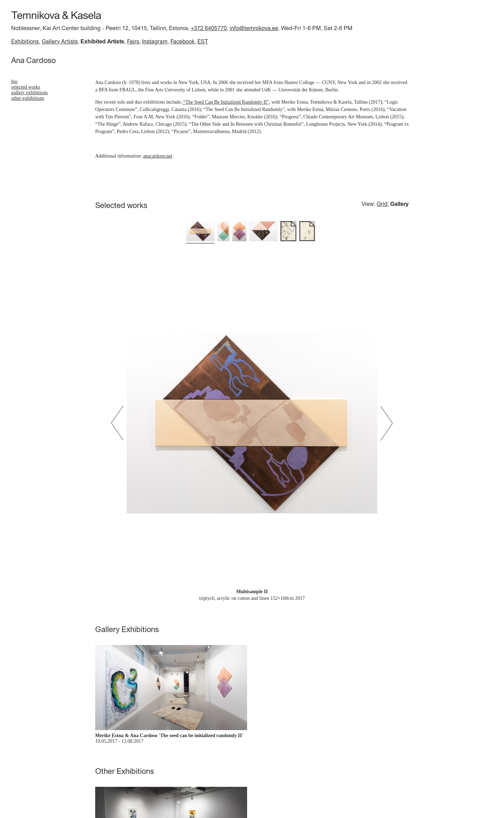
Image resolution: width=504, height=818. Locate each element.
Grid (382, 204)
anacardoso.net (158, 156)
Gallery (400, 204)
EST (203, 41)
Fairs (133, 41)
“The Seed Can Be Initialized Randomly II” (225, 102)
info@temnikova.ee (254, 28)
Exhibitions (25, 41)
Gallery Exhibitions (30, 93)
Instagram (155, 41)
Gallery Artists (60, 41)
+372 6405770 (209, 28)
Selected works (26, 87)
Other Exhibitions (28, 98)
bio (14, 81)
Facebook (183, 41)
